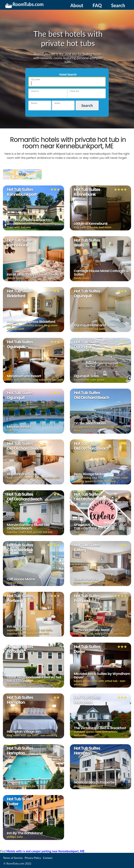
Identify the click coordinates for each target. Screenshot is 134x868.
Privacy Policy (33, 858)
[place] (67, 82)
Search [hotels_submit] (87, 105)
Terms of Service (13, 858)
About (77, 5)
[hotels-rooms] (40, 105)
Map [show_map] (22, 174)
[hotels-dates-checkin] (48, 93)
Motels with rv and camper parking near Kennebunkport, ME (45, 851)
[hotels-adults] (63, 105)
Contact (48, 858)
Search (118, 5)
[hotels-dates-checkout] (86, 93)
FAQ (97, 5)
